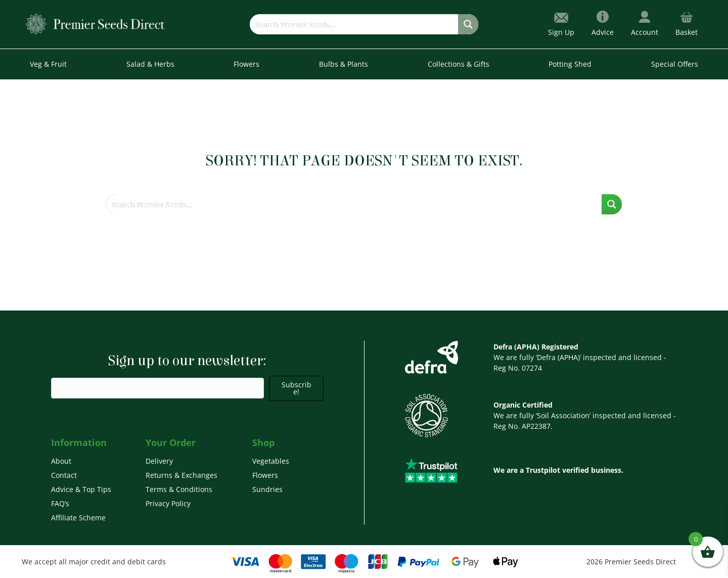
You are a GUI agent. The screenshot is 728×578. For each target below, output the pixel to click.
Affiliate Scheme (78, 518)
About (61, 461)
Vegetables (271, 461)
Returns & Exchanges (181, 475)
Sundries (267, 489)
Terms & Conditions (179, 489)
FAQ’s (60, 503)
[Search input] (354, 24)
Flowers (265, 475)
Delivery (159, 461)
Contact (64, 475)
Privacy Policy (168, 503)
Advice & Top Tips (81, 489)
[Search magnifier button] (468, 24)
